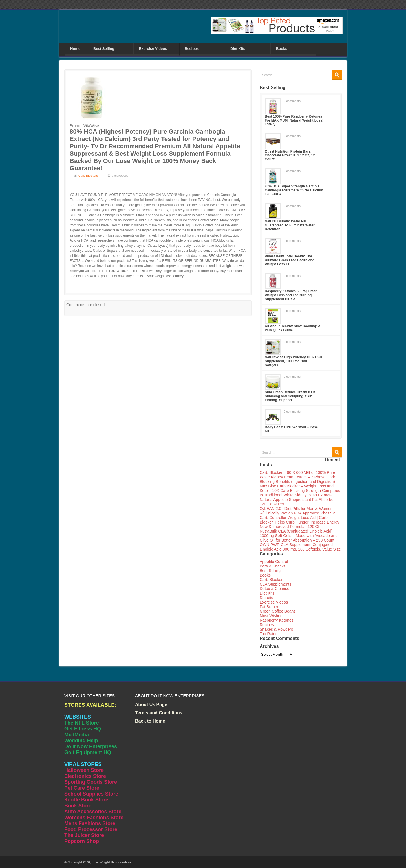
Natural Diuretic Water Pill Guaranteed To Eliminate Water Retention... (290, 225)
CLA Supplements (275, 584)
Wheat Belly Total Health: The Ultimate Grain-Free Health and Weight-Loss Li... (290, 260)
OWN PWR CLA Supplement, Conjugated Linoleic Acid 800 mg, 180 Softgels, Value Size (300, 547)
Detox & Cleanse (274, 589)
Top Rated (269, 634)
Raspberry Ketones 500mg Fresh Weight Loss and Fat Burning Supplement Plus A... (291, 295)
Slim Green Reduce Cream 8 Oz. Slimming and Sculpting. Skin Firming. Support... (291, 396)
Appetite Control (274, 562)
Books (282, 49)
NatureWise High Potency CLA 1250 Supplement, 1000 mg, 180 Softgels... (294, 361)
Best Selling (104, 49)
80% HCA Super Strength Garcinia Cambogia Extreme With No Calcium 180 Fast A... (294, 190)
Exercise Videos (153, 49)
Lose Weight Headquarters (111, 862)
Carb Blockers (88, 176)
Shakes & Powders (276, 629)
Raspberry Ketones (277, 620)
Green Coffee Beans (278, 611)
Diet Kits (238, 49)
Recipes (192, 49)
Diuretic (266, 598)
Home (75, 49)
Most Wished (271, 616)
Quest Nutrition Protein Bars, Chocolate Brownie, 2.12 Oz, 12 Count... (290, 155)
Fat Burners (270, 607)
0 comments (292, 101)
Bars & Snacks (273, 566)
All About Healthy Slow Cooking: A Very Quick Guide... (293, 328)
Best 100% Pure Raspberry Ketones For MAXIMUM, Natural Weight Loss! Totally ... (294, 120)
